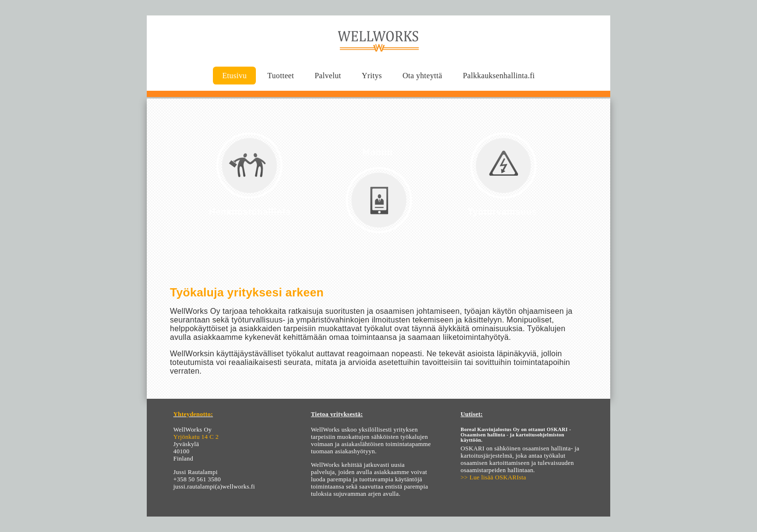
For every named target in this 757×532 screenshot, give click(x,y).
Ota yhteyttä (422, 76)
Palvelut (328, 76)
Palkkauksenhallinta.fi (499, 76)
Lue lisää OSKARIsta (498, 477)
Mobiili (378, 153)
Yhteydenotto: (193, 414)
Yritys (372, 76)
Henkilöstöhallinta (250, 212)
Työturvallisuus (503, 212)
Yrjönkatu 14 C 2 (196, 437)
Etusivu (234, 76)
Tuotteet (281, 76)
